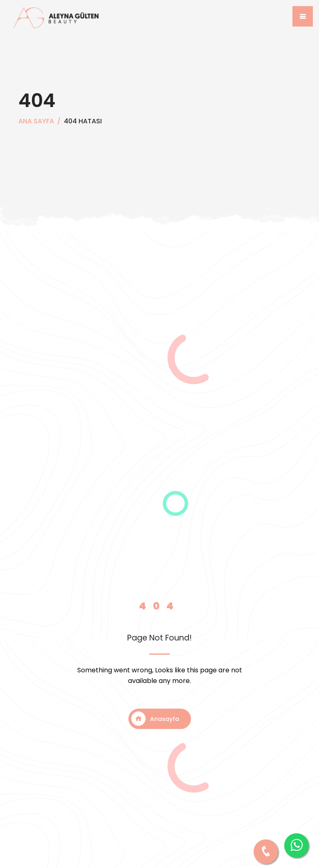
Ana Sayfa (36, 121)
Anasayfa (155, 719)
